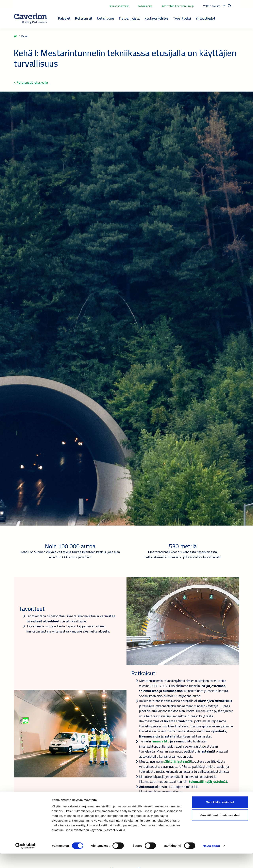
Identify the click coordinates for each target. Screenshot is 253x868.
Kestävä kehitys (156, 18)
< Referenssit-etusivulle (31, 82)
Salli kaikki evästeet (220, 816)
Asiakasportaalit (119, 6)
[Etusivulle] (30, 19)
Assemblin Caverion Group (178, 6)
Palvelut (64, 18)
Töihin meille (145, 6)
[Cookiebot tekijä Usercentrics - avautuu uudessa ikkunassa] (26, 860)
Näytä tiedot (211, 860)
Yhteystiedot (205, 18)
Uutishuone (105, 18)
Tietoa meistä (129, 18)
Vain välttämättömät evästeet (220, 830)
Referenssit (84, 18)
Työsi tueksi (182, 18)
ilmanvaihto (160, 741)
